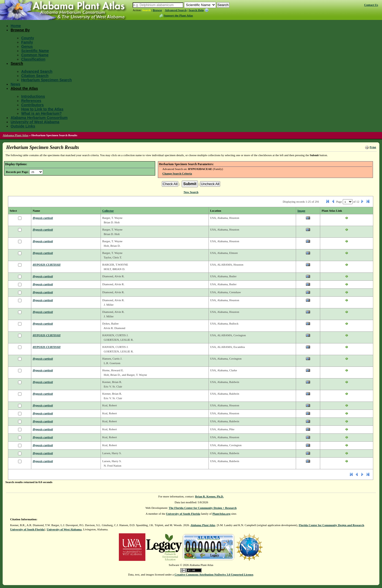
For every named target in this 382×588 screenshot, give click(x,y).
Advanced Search (176, 10)
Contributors (32, 105)
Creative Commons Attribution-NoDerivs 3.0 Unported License (214, 574)
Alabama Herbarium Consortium (39, 118)
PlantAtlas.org (222, 514)
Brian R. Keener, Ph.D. (209, 496)
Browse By (20, 30)
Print (373, 147)
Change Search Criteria (177, 173)
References (31, 101)
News (16, 84)
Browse (157, 10)
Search (146, 10)
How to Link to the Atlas (42, 109)
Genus (27, 46)
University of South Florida (183, 514)
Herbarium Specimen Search (47, 80)
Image (301, 211)
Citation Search (35, 76)
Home (16, 26)
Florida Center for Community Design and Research (331, 525)
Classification (33, 59)
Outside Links (23, 126)
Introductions (33, 96)
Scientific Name (35, 51)
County (28, 38)
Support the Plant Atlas (178, 15)
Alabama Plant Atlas (16, 135)
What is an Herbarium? (41, 113)
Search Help (196, 10)
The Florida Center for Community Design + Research (203, 508)
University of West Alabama (35, 122)
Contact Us (371, 5)
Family (27, 42)
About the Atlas (24, 88)
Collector (108, 211)
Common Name (35, 55)
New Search (191, 192)
